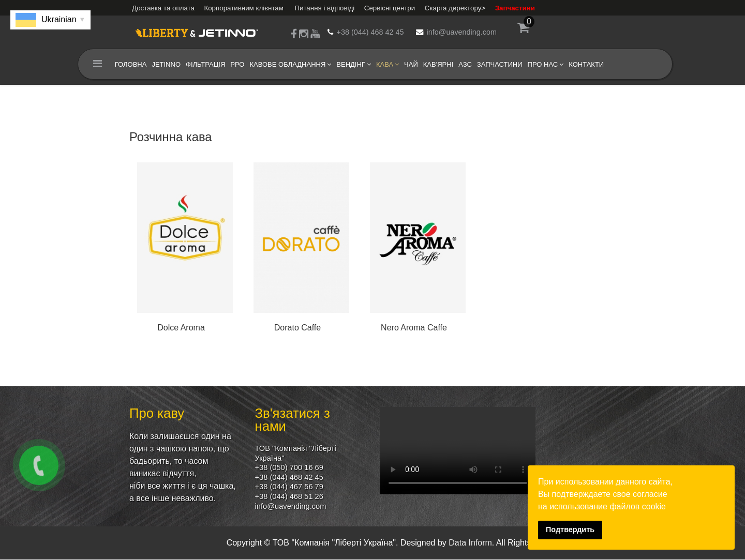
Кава (383, 64)
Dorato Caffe (297, 328)
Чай (409, 64)
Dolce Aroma (181, 328)
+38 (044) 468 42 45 (370, 32)
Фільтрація (203, 64)
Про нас (541, 64)
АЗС (464, 64)
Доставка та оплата (163, 8)
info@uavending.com (462, 32)
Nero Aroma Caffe (414, 328)
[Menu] (95, 65)
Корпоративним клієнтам (243, 8)
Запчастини (515, 8)
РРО (236, 64)
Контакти (585, 64)
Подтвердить (570, 529)
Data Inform (470, 543)
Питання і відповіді (324, 8)
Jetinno (165, 64)
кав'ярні (436, 64)
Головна (129, 64)
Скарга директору (453, 8)
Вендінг (349, 64)
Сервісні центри (390, 8)
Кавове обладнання (286, 64)
